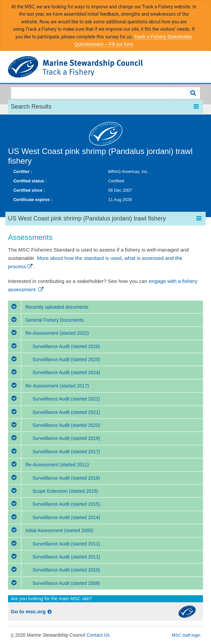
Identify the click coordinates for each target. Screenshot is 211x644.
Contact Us (98, 635)
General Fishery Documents (46, 320)
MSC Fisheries (105, 67)
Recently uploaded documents (48, 307)
